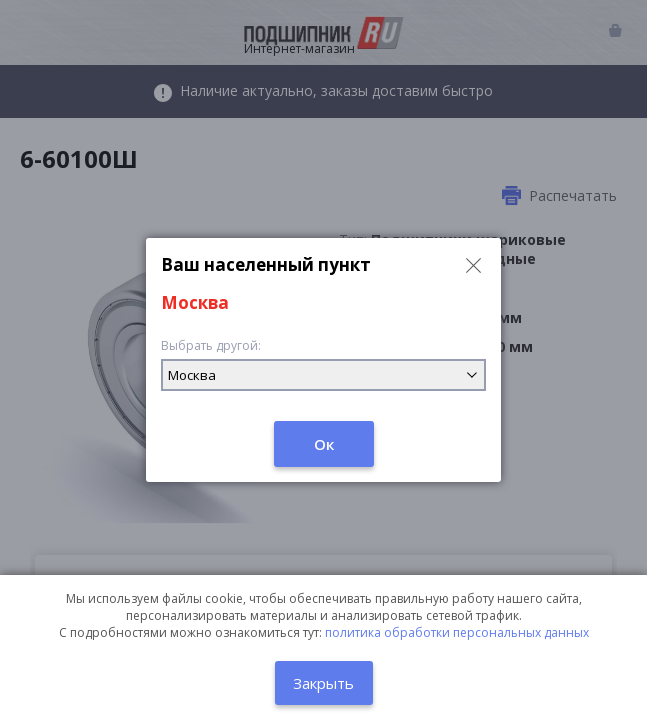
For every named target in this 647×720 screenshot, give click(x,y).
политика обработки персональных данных (457, 632)
